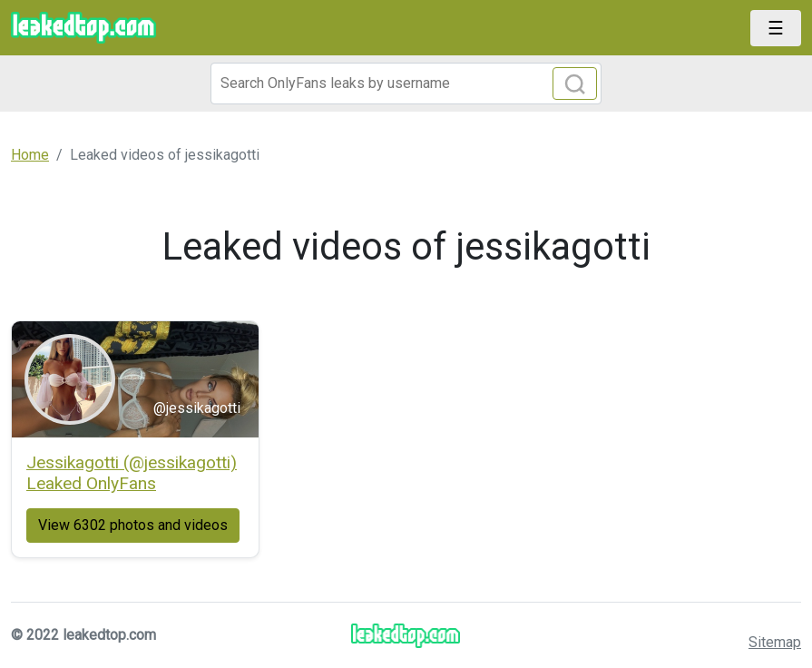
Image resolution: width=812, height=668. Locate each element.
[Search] (406, 83)
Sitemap (775, 642)
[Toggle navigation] (776, 28)
